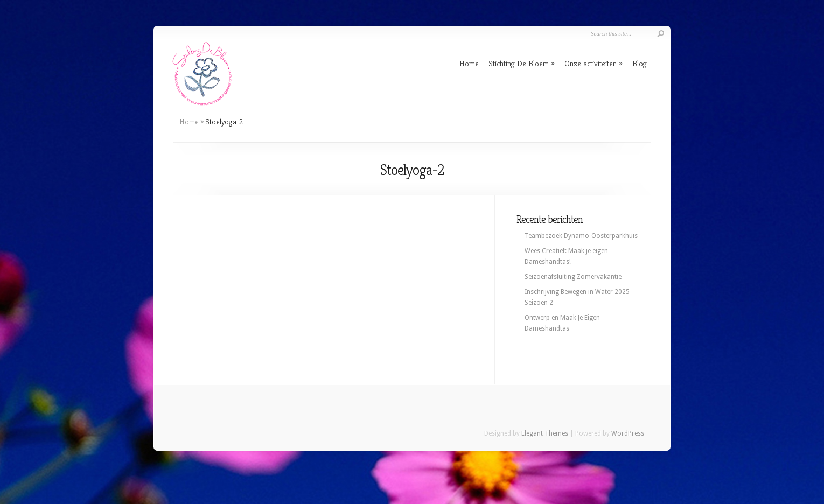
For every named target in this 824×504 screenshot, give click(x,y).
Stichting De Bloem (519, 63)
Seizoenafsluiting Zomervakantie (573, 277)
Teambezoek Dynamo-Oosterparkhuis (581, 236)
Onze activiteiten (591, 63)
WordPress (628, 433)
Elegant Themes (545, 433)
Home (469, 63)
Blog (640, 63)
